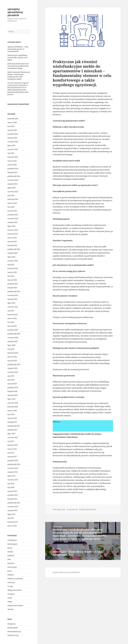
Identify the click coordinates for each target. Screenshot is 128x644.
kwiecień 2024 (13, 199)
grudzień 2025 (13, 134)
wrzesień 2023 (13, 218)
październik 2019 (14, 364)
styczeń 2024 (12, 211)
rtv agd (10, 586)
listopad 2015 (12, 499)
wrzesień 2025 (13, 142)
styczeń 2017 (12, 457)
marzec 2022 (12, 272)
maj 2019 (11, 376)
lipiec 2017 (11, 434)
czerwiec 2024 (13, 192)
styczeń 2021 (12, 326)
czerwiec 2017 (13, 437)
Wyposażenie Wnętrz (15, 605)
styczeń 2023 (12, 242)
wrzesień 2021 (13, 295)
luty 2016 (11, 487)
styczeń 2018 (12, 418)
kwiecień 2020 (13, 353)
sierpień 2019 (12, 368)
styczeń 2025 (12, 165)
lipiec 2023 (11, 226)
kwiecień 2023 (13, 234)
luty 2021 (11, 322)
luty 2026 (11, 126)
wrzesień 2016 (13, 468)
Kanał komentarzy (14, 632)
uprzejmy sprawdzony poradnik (15, 12)
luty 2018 (11, 414)
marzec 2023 (12, 238)
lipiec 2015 (11, 514)
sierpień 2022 (12, 253)
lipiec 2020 (11, 345)
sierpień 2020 (12, 341)
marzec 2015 (12, 526)
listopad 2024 (12, 172)
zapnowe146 (73, 509)
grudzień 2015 (13, 495)
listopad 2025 (12, 138)
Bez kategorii (12, 544)
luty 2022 (11, 276)
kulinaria (11, 563)
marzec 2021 (12, 318)
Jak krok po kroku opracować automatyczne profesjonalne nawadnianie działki (18, 66)
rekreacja (11, 582)
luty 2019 (11, 380)
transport (11, 594)
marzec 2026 (12, 122)
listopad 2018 (12, 391)
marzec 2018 (12, 411)
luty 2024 (11, 207)
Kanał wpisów (13, 628)
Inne (9, 559)
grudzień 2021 (13, 284)
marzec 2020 (12, 357)
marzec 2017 (12, 449)
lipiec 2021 (11, 303)
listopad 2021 (12, 288)
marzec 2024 (12, 203)
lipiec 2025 (11, 145)
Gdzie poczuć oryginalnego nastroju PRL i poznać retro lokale (18, 58)
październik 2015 (14, 503)
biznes (10, 548)
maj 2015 (11, 518)
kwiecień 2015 (13, 522)
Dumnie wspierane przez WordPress (66, 572)
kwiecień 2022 (13, 268)
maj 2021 (11, 311)
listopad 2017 (12, 422)
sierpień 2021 (12, 299)
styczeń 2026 (12, 130)
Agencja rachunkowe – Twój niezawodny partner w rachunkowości (18, 49)
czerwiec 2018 (13, 403)
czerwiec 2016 (13, 480)
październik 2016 (14, 464)
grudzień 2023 (13, 215)
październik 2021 (14, 291)
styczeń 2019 (12, 384)
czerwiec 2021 (13, 307)
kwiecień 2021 (13, 315)
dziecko (10, 552)
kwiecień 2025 (13, 157)
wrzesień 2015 (13, 507)
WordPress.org (13, 635)
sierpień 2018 (12, 395)
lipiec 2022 (11, 257)
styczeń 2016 (12, 491)
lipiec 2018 (11, 399)
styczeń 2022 (12, 280)
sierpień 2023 (12, 222)
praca (10, 571)
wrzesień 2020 (13, 338)
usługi (10, 602)
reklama (11, 575)
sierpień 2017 (12, 430)
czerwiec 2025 (13, 149)
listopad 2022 (12, 245)
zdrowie (11, 609)
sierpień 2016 (12, 472)
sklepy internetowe (15, 590)
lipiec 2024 (11, 188)
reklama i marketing (15, 579)
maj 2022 (11, 265)
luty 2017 (11, 453)
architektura (12, 540)
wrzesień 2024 (13, 180)
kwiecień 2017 (13, 445)
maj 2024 (11, 195)
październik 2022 (14, 249)
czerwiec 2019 (13, 372)
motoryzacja (12, 567)
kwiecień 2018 (13, 407)
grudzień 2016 (13, 460)
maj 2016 (11, 484)
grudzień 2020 (13, 330)
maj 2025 (11, 153)
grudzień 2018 (13, 387)
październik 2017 (14, 426)
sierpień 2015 (12, 510)
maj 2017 (11, 441)
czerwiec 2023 (13, 230)
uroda (10, 598)
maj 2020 (11, 349)
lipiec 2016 (11, 476)
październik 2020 (14, 334)
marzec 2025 (12, 161)
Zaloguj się (11, 624)
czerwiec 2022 (13, 261)
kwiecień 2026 (13, 119)
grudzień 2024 (13, 169)
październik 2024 (14, 176)
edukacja (11, 556)
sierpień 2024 (12, 184)
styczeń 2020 (12, 361)
